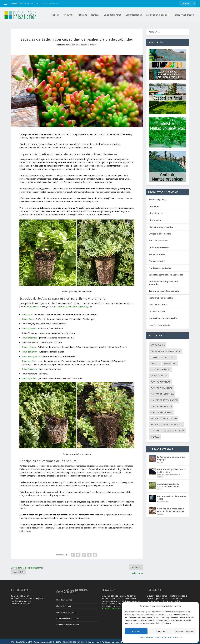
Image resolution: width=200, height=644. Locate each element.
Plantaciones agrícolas (160, 267)
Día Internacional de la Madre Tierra (172, 496)
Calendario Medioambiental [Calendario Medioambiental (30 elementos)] (166, 350)
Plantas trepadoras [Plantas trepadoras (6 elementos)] (161, 411)
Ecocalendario (163, 500)
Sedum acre (27, 313)
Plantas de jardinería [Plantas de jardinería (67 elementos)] (162, 393)
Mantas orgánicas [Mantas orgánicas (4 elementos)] (161, 368)
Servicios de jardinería (160, 324)
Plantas (55, 15)
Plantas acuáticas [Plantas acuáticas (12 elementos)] (160, 381)
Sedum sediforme (29, 350)
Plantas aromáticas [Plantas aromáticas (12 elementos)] (161, 387)
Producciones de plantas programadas (41, 4)
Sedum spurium (28, 360)
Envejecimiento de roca (160, 232)
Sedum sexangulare (30, 355)
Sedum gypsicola (29, 327)
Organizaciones (134, 15)
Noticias (95, 15)
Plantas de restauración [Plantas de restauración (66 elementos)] (164, 399)
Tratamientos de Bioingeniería (164, 290)
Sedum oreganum (29, 336)
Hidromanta (155, 219)
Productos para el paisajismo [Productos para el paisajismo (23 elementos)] (166, 423)
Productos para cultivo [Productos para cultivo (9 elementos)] (164, 417)
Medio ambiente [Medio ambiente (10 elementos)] (159, 374)
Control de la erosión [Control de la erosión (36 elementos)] (163, 356)
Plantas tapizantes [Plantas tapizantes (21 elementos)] (161, 405)
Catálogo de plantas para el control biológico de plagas (171, 509)
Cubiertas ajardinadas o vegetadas (166, 273)
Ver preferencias (185, 631)
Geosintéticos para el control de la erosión (171, 469)
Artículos (82, 15)
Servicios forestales (158, 239)
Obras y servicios (157, 260)
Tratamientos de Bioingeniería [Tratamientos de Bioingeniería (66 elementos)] (167, 429)
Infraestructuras (157, 310)
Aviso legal (178, 637)
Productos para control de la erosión (169, 475)
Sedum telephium (29, 368)
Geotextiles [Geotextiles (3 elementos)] (170, 362)
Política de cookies (146, 637)
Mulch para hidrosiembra (161, 226)
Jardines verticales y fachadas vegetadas (163, 282)
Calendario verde (113, 15)
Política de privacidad (163, 637)
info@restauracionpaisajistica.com (119, 607)
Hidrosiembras (156, 212)
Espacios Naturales (158, 303)
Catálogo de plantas (156, 15)
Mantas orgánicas (158, 198)
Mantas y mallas (157, 253)
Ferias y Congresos (184, 15)
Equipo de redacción (78, 43)
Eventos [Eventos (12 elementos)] (155, 362)
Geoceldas (154, 205)
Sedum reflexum (29, 346)
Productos (68, 15)
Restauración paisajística (161, 297)
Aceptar (136, 631)
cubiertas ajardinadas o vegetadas (72, 305)
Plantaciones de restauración (163, 317)
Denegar (160, 631)
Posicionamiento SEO (44, 641)
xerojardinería (33, 305)
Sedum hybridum (29, 377)
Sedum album (28, 318)
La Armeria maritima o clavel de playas (171, 457)
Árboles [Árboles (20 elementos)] (155, 436)
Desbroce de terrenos (159, 246)
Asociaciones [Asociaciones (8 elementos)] (158, 344)
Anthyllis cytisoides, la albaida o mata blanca (168, 484)
